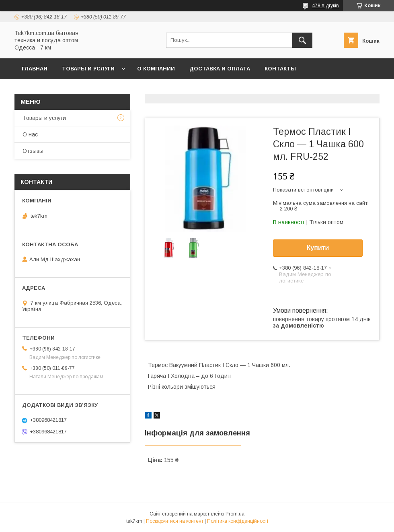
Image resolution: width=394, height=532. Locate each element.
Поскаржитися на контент (175, 521)
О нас (30, 134)
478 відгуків (325, 6)
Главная (35, 69)
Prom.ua (235, 514)
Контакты (280, 69)
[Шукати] (302, 40)
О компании (156, 69)
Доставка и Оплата (220, 69)
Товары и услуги (88, 69)
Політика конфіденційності (238, 521)
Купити (318, 248)
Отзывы (33, 151)
